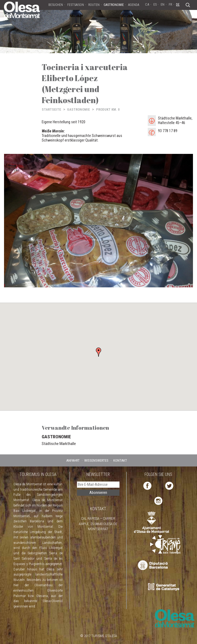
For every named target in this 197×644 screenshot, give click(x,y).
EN (163, 4)
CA (147, 4)
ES (155, 4)
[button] (99, 352)
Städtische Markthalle (59, 444)
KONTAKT (120, 460)
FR (170, 4)
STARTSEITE (51, 109)
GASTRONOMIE (78, 109)
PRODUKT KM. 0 (108, 109)
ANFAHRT (73, 460)
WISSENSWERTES (96, 460)
